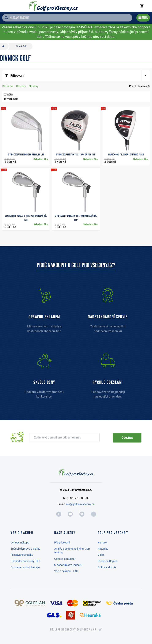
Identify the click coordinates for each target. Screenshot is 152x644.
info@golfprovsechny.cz (80, 504)
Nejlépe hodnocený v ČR (73, 630)
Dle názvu (8, 86)
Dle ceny (21, 86)
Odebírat (127, 438)
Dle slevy (33, 86)
